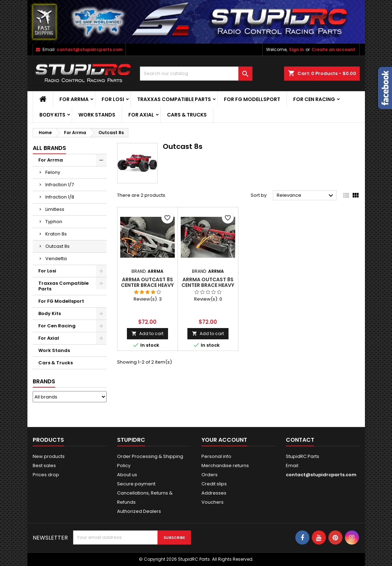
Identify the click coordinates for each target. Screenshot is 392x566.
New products (49, 456)
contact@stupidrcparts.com (90, 49)
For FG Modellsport (252, 99)
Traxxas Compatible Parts (174, 99)
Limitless (55, 209)
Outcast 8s (57, 246)
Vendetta (56, 259)
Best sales (44, 466)
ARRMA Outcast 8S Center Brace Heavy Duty (147, 285)
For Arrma (74, 99)
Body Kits (52, 115)
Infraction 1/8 (60, 197)
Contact (300, 440)
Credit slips (214, 484)
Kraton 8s (56, 234)
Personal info (216, 456)
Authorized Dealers (139, 511)
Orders (210, 475)
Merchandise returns (225, 466)
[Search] (196, 74)
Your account (224, 440)
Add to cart (147, 334)
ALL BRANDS (49, 148)
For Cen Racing (314, 99)
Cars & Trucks (187, 115)
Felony (53, 172)
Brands (44, 381)
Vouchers (213, 502)
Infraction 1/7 (60, 185)
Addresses (214, 493)
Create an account (333, 49)
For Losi (113, 99)
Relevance (306, 196)
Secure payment (136, 484)
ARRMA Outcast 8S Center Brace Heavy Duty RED (208, 285)
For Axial (141, 115)
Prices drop (46, 475)
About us (127, 475)
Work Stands (97, 115)
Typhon (54, 222)
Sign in (296, 49)
